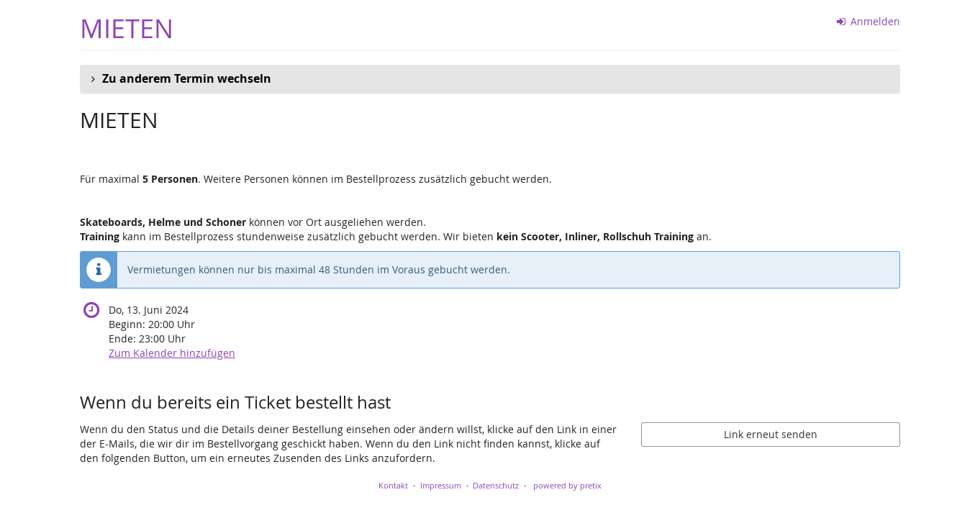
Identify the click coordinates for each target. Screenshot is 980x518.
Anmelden (869, 21)
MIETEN (127, 28)
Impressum (441, 485)
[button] (490, 79)
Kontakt (393, 485)
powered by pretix (567, 485)
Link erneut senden (771, 434)
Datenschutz (496, 485)
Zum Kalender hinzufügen (172, 353)
